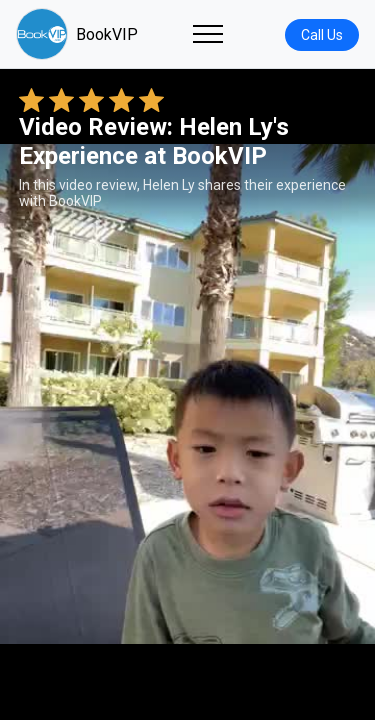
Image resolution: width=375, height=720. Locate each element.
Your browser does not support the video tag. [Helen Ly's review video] (187, 394)
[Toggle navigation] (208, 34)
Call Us (322, 35)
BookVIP (77, 34)
